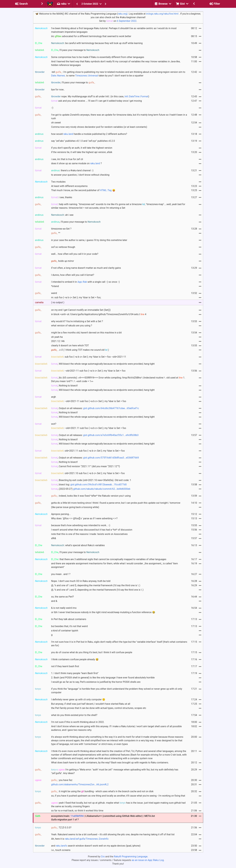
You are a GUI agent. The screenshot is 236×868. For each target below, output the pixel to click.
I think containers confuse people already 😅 (75, 659)
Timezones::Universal (87, 76)
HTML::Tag (106, 190)
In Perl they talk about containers (69, 619)
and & (54, 601)
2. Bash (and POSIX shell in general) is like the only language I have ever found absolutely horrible (103, 678)
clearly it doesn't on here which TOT (70, 346)
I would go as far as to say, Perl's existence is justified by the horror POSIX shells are (96, 682)
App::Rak (82, 282)
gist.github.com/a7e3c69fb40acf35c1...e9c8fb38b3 (111, 435)
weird (54, 293)
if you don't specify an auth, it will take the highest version (82, 148)
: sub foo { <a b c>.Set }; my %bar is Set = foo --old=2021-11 (89, 357)
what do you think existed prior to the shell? (74, 715)
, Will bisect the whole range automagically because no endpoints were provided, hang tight (103, 364)
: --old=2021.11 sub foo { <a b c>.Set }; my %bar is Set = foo (89, 428)
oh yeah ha (57, 337)
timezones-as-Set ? (61, 229)
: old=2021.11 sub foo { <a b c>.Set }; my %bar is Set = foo (88, 451)
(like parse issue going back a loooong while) (75, 507)
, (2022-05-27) (91, 489)
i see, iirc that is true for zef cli (67, 159)
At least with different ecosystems (69, 186)
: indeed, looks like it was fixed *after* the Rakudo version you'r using (91, 496)
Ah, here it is (80, 839)
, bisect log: (89, 485)
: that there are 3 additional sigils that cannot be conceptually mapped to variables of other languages (109, 559)
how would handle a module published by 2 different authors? (89, 134)
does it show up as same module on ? (77, 163)
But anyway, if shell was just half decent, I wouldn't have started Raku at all (91, 704)
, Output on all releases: (95, 408)
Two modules (58, 182)
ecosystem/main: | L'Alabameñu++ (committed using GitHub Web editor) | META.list (103, 818)
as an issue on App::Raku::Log (148, 860)
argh (54, 397)
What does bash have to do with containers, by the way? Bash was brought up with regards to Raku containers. (110, 763)
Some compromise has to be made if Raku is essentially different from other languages (98, 57)
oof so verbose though (63, 247)
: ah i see (62, 215)
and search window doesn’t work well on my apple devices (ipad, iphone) (96, 846)
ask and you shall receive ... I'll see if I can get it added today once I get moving (97, 101)
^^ (56, 233)
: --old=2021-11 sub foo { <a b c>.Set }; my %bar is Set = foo (89, 401)
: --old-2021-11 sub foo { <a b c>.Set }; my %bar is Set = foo (88, 371)
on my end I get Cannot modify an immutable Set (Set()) (81, 310)
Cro (103, 857)
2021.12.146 (58, 341)
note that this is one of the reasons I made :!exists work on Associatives (89, 534)
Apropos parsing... (61, 514)
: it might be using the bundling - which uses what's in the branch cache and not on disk (102, 791)
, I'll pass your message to (75, 50)
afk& (54, 538)
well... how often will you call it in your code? (75, 254)
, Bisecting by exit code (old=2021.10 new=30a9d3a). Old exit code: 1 (91, 480)
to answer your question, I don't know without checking (80, 175)
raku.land (68, 134)
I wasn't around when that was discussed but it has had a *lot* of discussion (92, 530)
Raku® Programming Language (131, 857)
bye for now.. (58, 90)
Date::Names (58, 76)
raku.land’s (61, 846)
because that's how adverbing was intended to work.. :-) (81, 525)
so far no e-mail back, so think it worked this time (77, 811)
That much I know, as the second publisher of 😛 (83, 190)
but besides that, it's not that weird (69, 626)
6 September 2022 (127, 21)
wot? (54, 424)
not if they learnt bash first (65, 666)
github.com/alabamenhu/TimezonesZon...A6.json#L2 (80, 784)
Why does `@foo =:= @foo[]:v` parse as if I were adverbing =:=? (84, 518)
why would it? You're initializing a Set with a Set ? (77, 321)
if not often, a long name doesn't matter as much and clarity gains (86, 268)
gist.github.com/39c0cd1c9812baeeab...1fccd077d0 (99, 485)
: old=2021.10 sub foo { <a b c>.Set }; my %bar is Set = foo (88, 473)
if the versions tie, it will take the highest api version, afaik (82, 152)
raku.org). (123, 14)
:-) (52, 108)
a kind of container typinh (65, 631)
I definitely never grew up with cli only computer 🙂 (78, 699)
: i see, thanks (62, 197)
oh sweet (56, 123)
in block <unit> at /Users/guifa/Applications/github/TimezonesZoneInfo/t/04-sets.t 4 (99, 314)
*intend (55, 286)
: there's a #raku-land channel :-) (72, 170)
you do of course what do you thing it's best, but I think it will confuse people (92, 652)
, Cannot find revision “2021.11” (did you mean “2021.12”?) (86, 466)
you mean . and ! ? (61, 574)
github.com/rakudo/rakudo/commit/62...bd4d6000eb (102, 489)
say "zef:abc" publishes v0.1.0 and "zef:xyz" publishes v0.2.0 (83, 141)
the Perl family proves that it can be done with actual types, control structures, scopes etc (99, 708)
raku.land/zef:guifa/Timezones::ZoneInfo (87, 839)
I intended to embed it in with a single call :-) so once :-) (85, 282)
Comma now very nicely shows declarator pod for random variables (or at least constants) (99, 127)
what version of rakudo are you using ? (72, 326)
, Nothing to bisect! (64, 386)
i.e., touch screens (61, 850)
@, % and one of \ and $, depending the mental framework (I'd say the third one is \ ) (96, 585)
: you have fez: (62, 780)
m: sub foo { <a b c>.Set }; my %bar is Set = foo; (76, 297)
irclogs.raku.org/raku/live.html (162, 14)
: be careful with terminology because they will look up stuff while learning (97, 43)
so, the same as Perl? (63, 597)
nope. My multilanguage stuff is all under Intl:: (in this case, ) (100, 96)
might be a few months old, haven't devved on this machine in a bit (86, 333)
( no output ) (58, 302)
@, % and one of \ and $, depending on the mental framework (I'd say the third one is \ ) (97, 590)
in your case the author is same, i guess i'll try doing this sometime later (89, 240)
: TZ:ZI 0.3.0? (61, 828)
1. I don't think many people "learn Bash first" (75, 673)
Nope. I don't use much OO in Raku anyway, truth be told (81, 581)
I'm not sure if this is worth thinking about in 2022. (78, 722)
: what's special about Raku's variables (78, 545)
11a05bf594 (77, 816)
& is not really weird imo (64, 608)
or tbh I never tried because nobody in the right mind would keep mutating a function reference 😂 (103, 612)
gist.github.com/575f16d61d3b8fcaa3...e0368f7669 (111, 458)
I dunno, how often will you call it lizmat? (73, 275)
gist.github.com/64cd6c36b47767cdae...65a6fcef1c (111, 408)
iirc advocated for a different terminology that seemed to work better (91, 36)
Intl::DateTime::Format (136, 96)
